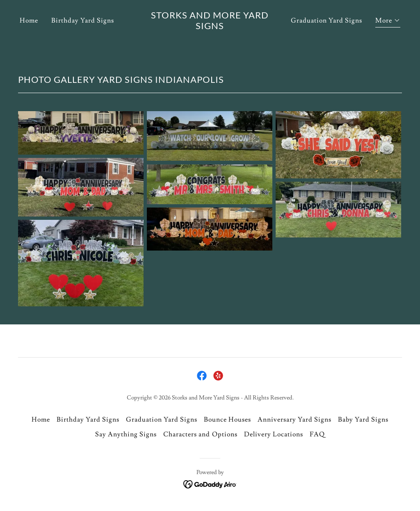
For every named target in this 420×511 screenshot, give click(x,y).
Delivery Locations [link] (274, 434)
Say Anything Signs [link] (126, 434)
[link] (210, 43)
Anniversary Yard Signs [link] (294, 420)
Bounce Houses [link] (227, 420)
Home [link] (29, 36)
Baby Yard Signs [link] (363, 420)
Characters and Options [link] (200, 434)
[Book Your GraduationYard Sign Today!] (210, 8)
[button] (388, 37)
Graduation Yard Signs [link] (326, 36)
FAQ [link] (317, 434)
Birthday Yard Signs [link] (83, 36)
